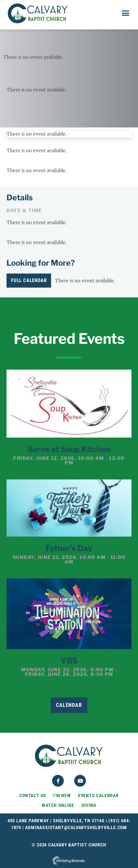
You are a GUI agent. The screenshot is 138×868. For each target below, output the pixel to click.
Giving (89, 805)
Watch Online (58, 805)
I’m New (62, 795)
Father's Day (69, 548)
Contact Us (33, 795)
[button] (126, 13)
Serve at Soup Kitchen (69, 449)
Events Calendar (98, 795)
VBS (69, 661)
